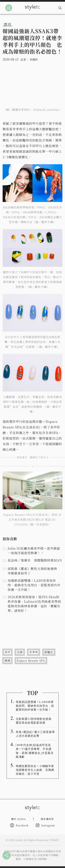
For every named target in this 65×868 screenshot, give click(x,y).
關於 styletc (19, 819)
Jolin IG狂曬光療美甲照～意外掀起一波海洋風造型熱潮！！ (34, 551)
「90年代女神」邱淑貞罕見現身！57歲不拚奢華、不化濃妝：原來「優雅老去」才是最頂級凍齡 (35, 751)
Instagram (45, 825)
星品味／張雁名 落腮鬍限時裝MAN (35, 560)
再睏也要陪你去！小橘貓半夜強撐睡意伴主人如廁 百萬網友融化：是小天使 (35, 770)
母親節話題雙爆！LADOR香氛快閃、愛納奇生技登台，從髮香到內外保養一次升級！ (34, 585)
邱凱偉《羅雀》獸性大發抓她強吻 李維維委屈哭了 (34, 571)
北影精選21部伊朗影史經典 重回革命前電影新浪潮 (35, 721)
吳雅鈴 (34, 59)
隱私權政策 (47, 819)
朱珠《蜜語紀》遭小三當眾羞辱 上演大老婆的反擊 (36, 734)
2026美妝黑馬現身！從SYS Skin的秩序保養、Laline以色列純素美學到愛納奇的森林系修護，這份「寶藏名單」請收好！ (34, 604)
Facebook (19, 825)
